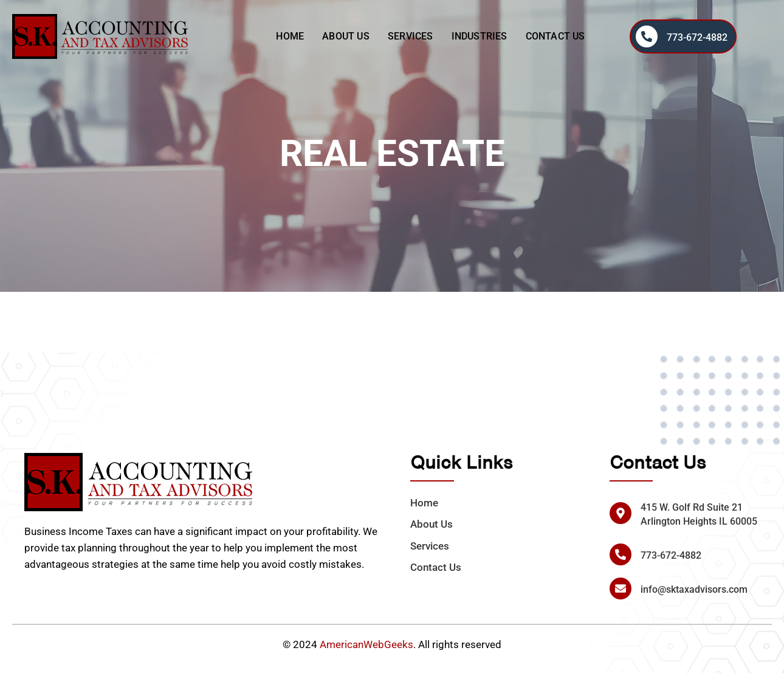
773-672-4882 (697, 37)
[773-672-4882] (647, 36)
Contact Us (555, 36)
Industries (480, 36)
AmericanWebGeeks (366, 644)
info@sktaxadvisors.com (694, 589)
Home (290, 36)
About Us (346, 36)
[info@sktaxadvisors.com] (621, 588)
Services (411, 36)
